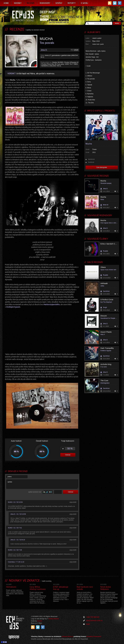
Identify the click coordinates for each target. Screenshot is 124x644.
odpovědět (73, 502)
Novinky (18, 3)
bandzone (91, 159)
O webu (84, 3)
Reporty (72, 3)
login (88, 624)
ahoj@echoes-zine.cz (94, 621)
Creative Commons (94, 636)
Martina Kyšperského (52, 304)
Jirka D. (44, 50)
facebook (91, 162)
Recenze (31, 3)
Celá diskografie (102, 167)
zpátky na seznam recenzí (36, 30)
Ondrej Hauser (54, 619)
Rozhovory (45, 3)
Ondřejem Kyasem (13, 307)
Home (6, 3)
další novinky (47, 581)
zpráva (42, 484)
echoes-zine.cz (67, 636)
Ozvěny (59, 3)
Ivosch (40, 621)
